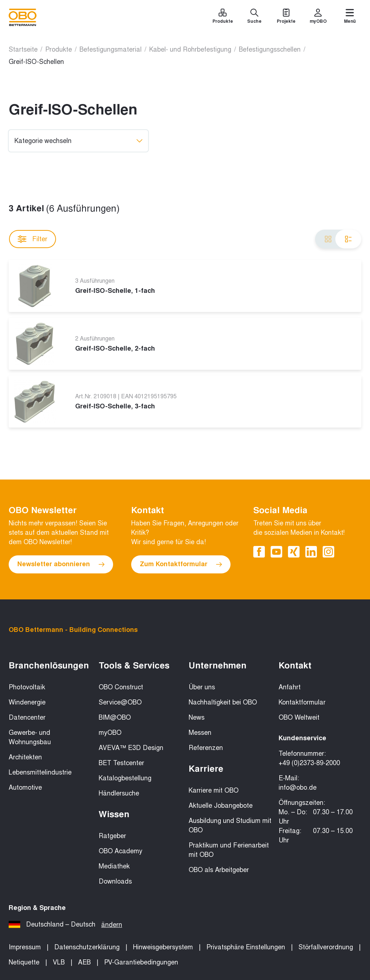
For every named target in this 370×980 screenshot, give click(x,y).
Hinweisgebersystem (163, 947)
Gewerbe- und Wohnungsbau (30, 737)
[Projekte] (286, 17)
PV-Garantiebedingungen (141, 962)
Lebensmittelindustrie (40, 772)
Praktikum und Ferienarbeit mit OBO (229, 850)
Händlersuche (119, 793)
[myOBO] (318, 17)
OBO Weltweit (299, 717)
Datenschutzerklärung (87, 947)
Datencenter (27, 717)
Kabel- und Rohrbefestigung (190, 49)
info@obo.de (298, 788)
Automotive (25, 788)
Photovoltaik (27, 687)
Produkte (59, 49)
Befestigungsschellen (270, 49)
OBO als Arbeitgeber (219, 870)
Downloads (115, 881)
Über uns (202, 687)
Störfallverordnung (326, 947)
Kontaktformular (302, 702)
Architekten (25, 757)
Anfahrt (290, 687)
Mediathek (114, 866)
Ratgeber (112, 836)
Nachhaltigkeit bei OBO (223, 702)
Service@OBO (120, 702)
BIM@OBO (115, 717)
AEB (84, 962)
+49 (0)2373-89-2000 (309, 763)
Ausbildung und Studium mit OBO (230, 825)
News (197, 717)
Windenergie (27, 702)
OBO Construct (121, 687)
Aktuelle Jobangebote (221, 806)
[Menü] (350, 17)
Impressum (25, 947)
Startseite (23, 49)
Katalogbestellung (125, 778)
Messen (200, 733)
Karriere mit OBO (214, 790)
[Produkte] (223, 17)
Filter (33, 239)
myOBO (110, 733)
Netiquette (24, 962)
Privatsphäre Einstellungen (246, 947)
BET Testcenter (121, 763)
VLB (59, 962)
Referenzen (206, 748)
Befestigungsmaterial (111, 49)
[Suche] (254, 17)
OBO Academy (121, 851)
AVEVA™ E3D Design (131, 748)
